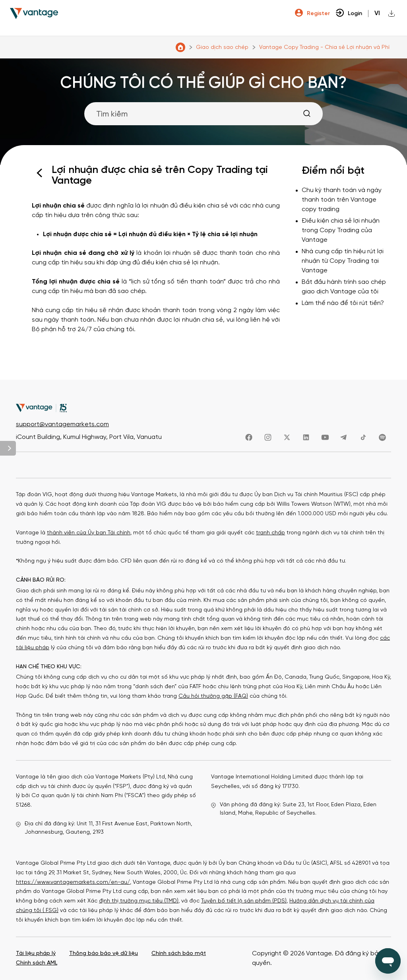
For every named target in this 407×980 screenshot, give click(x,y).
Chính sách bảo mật (179, 954)
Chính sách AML (37, 963)
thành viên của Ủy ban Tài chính (89, 533)
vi (377, 13)
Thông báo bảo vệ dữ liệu (104, 954)
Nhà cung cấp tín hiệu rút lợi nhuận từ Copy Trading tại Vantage (343, 261)
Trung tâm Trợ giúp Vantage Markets (180, 47)
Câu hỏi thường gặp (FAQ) (213, 696)
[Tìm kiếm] (203, 114)
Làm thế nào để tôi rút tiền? (343, 303)
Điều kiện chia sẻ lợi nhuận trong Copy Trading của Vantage (341, 230)
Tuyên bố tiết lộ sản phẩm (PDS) (244, 901)
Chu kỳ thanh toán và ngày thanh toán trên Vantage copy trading (342, 200)
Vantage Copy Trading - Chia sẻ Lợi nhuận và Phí (324, 48)
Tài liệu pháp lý (36, 954)
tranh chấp (270, 533)
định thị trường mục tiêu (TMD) (139, 901)
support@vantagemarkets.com (62, 425)
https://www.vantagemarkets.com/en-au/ (73, 882)
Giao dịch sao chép (222, 48)
